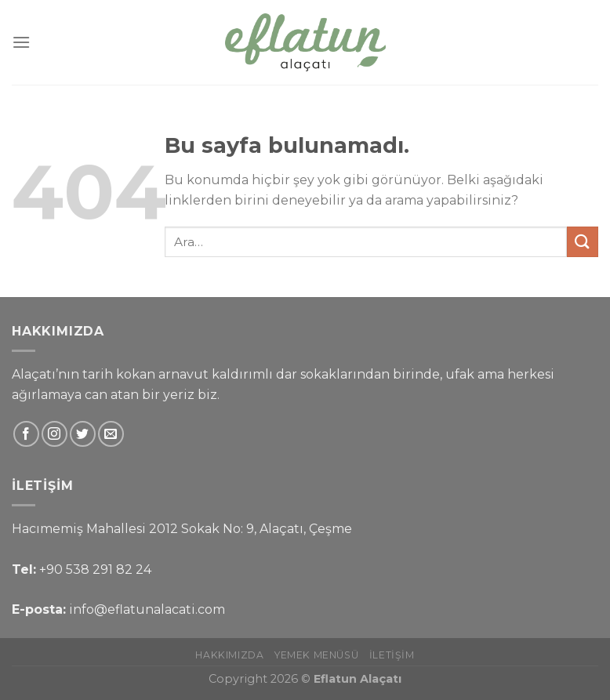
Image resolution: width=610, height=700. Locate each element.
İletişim (392, 655)
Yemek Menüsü (316, 655)
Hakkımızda (229, 655)
